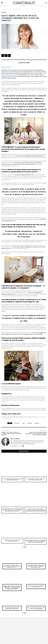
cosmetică (30, 423)
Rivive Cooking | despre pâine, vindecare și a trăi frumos (12, 608)
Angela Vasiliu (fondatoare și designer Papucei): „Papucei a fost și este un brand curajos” (36, 434)
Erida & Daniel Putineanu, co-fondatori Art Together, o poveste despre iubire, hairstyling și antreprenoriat (36, 541)
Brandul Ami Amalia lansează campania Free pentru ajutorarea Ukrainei (12, 434)
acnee (23, 423)
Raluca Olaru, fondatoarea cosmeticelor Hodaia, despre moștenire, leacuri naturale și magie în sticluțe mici (36, 510)
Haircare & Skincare (11, 9)
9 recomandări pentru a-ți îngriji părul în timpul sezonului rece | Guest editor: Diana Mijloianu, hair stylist (12, 510)
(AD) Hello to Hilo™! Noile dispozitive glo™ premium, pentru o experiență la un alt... (12, 566)
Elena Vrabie (15, 439)
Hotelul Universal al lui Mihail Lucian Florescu (36, 586)
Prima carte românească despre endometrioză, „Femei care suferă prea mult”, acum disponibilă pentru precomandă (12, 588)
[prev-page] (23, 547)
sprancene (37, 423)
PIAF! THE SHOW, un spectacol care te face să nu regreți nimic (36, 608)
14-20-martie (17, 423)
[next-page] (25, 547)
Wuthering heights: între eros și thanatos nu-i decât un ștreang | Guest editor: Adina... (36, 566)
